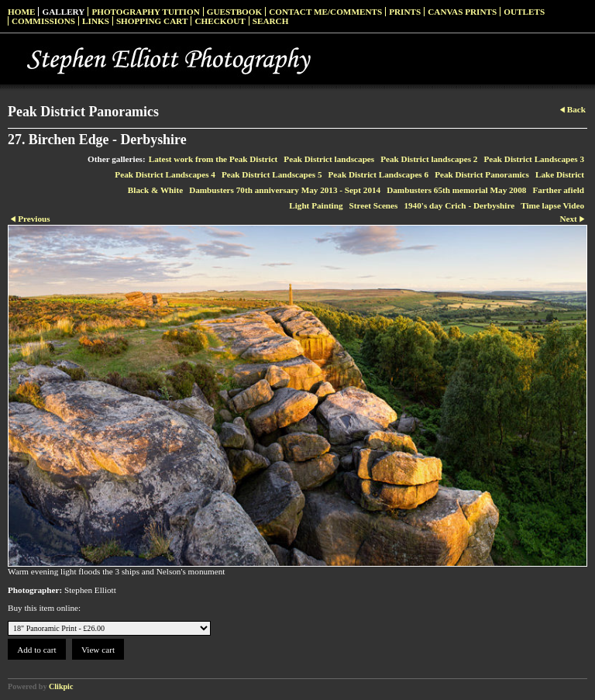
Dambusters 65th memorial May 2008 (456, 190)
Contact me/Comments (325, 12)
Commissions (43, 21)
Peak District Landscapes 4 (165, 174)
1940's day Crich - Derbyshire (459, 205)
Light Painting (316, 205)
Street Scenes (374, 205)
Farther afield (558, 190)
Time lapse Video (552, 205)
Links (96, 21)
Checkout (220, 21)
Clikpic (61, 686)
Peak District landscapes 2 (429, 159)
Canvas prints (462, 12)
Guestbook (235, 12)
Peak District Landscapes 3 (534, 159)
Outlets (524, 12)
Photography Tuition (145, 12)
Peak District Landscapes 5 (272, 174)
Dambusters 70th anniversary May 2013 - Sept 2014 (285, 190)
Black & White (155, 190)
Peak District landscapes (329, 159)
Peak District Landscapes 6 (379, 174)
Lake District (560, 174)
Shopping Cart (152, 21)
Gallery (63, 12)
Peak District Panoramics (482, 174)
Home (21, 12)
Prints (405, 12)
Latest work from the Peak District (213, 159)
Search (271, 21)
